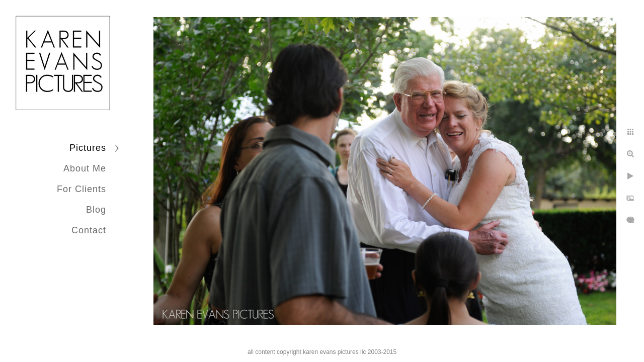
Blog (96, 210)
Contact (89, 230)
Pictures (88, 148)
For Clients (82, 189)
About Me (85, 168)
